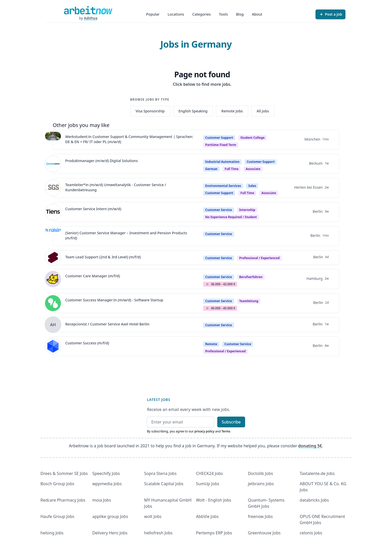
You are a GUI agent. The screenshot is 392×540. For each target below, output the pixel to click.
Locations (176, 14)
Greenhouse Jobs (264, 533)
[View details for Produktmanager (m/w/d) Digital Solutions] (53, 164)
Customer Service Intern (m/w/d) (93, 209)
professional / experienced (259, 258)
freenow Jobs (260, 516)
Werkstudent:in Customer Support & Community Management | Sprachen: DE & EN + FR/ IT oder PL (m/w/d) (129, 139)
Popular (153, 14)
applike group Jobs (110, 516)
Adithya (91, 18)
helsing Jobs (52, 533)
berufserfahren (251, 277)
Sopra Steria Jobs (160, 473)
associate (253, 169)
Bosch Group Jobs (57, 484)
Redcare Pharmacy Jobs (63, 500)
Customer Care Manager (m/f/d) (93, 276)
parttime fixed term (221, 145)
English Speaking (193, 111)
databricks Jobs (314, 500)
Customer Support (219, 138)
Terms (226, 431)
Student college (252, 138)
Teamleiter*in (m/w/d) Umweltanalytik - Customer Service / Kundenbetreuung (116, 187)
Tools (224, 14)
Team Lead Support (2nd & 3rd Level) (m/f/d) (103, 257)
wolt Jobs (153, 516)
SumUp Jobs (208, 484)
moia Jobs (102, 500)
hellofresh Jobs (158, 533)
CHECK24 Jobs (209, 473)
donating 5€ (310, 446)
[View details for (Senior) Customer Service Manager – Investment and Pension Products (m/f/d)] (53, 236)
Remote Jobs (232, 111)
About (257, 14)
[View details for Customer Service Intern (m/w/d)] (53, 212)
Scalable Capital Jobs (164, 484)
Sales (252, 186)
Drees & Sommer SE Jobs (64, 473)
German (211, 169)
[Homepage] (88, 10)
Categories (202, 14)
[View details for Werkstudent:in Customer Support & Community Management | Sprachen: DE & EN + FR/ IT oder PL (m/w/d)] (53, 140)
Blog (240, 14)
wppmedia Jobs (107, 484)
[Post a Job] (330, 14)
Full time (232, 169)
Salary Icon (207, 284)
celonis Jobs (311, 533)
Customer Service (219, 210)
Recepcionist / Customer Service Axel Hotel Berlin (107, 324)
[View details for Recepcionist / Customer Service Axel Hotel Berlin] (53, 325)
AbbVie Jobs (207, 516)
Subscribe (231, 422)
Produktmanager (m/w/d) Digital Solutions (101, 161)
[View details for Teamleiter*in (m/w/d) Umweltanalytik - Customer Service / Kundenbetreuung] (53, 188)
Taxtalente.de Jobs (317, 473)
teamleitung (249, 301)
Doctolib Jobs (260, 473)
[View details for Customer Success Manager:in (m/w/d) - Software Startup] (53, 303)
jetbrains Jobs (261, 484)
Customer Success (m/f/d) (87, 343)
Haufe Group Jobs (57, 516)
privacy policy (204, 431)
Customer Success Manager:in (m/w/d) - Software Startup (114, 300)
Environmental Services (223, 186)
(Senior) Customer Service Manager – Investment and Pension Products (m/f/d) (126, 235)
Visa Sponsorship (150, 111)
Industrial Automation (222, 162)
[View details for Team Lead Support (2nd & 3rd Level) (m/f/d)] (53, 258)
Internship (247, 210)
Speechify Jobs (106, 473)
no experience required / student (231, 217)
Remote (211, 344)
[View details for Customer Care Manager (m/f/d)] (53, 279)
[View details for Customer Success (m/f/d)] (53, 346)
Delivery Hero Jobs (110, 533)
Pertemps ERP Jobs (214, 533)
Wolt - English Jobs (214, 500)
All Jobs (263, 111)
